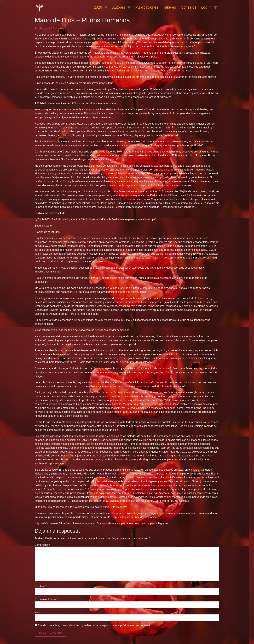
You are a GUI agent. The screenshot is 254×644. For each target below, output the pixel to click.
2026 (98, 7)
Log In (206, 7)
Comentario (42, 545)
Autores (119, 7)
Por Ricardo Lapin (45, 28)
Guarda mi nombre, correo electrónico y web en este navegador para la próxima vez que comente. (94, 625)
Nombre (40, 586)
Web (37, 612)
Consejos (189, 7)
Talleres (170, 7)
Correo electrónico (46, 599)
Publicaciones (147, 7)
